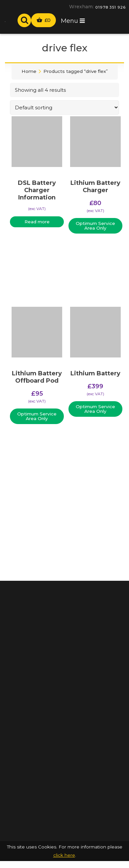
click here (64, 855)
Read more (37, 222)
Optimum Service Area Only (95, 226)
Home (29, 71)
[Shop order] (64, 108)
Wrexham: (81, 7)
